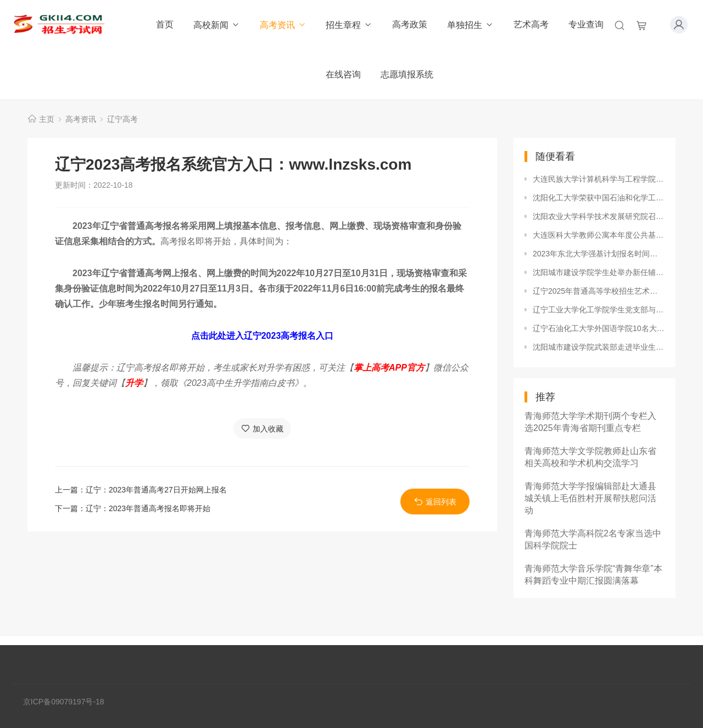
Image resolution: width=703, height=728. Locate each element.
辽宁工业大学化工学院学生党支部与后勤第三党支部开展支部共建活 (599, 310)
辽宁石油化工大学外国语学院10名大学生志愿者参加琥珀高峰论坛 (599, 328)
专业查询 (586, 24)
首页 (165, 24)
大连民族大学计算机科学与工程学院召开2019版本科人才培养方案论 (599, 179)
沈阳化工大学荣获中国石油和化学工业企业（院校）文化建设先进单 (599, 198)
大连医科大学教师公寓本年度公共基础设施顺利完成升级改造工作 (599, 235)
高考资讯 (283, 25)
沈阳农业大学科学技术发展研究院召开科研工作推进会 (599, 216)
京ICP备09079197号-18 (64, 702)
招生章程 (349, 25)
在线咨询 (343, 74)
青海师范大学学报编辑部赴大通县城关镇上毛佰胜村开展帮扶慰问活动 (590, 498)
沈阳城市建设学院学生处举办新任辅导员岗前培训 (599, 272)
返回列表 (435, 502)
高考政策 (410, 24)
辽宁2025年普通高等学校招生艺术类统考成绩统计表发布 (599, 291)
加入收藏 (262, 429)
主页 (47, 119)
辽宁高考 (122, 119)
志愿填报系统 (407, 74)
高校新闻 (217, 25)
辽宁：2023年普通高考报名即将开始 (148, 508)
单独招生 (470, 25)
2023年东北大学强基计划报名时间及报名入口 (599, 254)
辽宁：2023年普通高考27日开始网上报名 (156, 490)
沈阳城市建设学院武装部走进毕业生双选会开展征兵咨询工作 (599, 347)
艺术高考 (531, 24)
